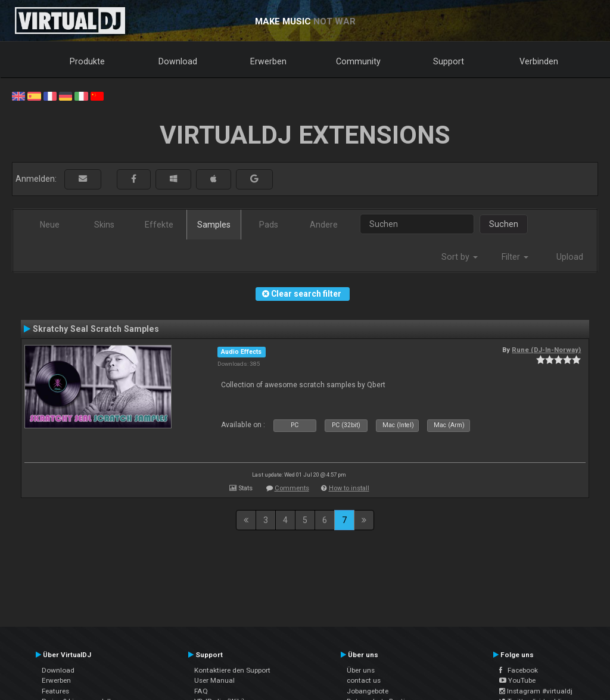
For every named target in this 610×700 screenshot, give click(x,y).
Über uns (361, 670)
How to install (349, 488)
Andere (324, 225)
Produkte (87, 61)
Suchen (504, 224)
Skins (104, 225)
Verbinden (539, 61)
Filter (515, 257)
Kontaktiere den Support (232, 670)
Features (55, 691)
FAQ (201, 691)
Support (449, 61)
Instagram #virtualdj (536, 691)
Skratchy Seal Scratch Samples (96, 329)
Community (358, 61)
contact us (364, 680)
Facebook (519, 670)
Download (178, 61)
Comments (292, 488)
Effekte (159, 225)
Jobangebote (368, 691)
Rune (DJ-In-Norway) (546, 350)
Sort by (460, 257)
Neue (50, 225)
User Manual (214, 680)
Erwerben (268, 61)
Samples (214, 225)
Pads (269, 225)
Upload (570, 257)
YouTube (517, 680)
